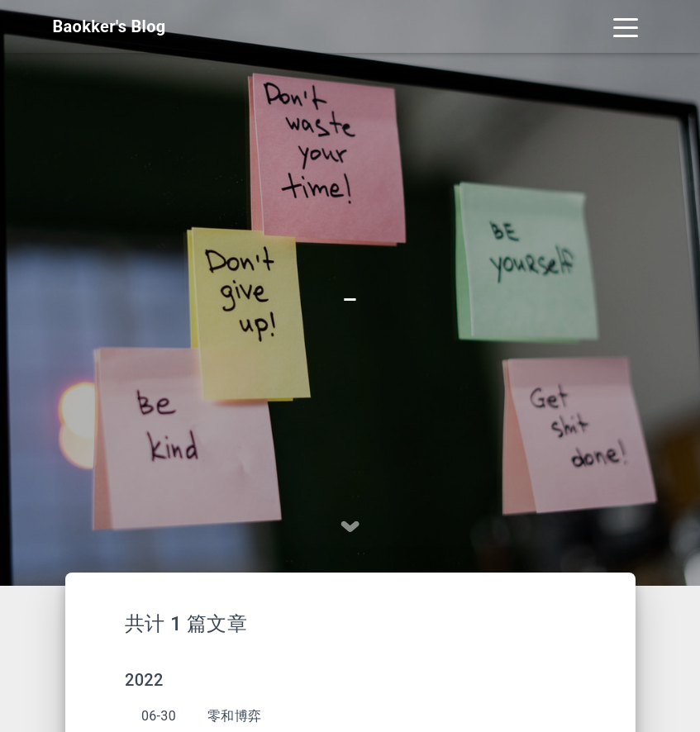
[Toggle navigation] (626, 26)
